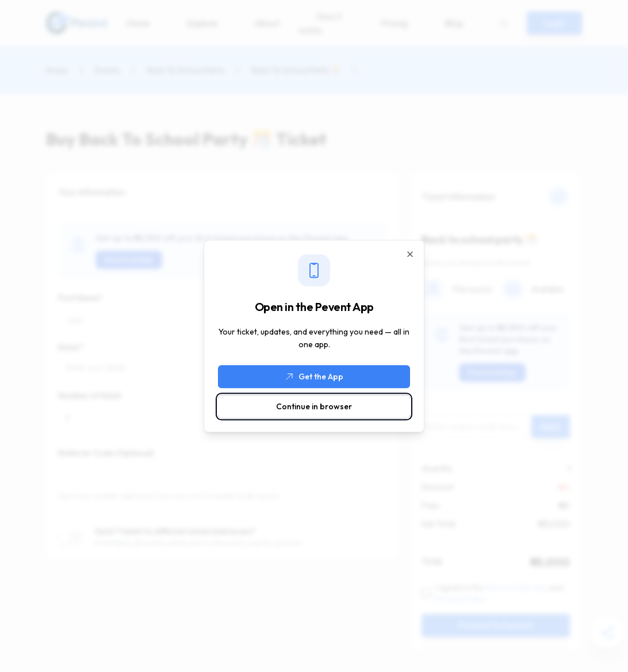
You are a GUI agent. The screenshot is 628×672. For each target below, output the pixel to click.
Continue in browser (314, 406)
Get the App (314, 377)
